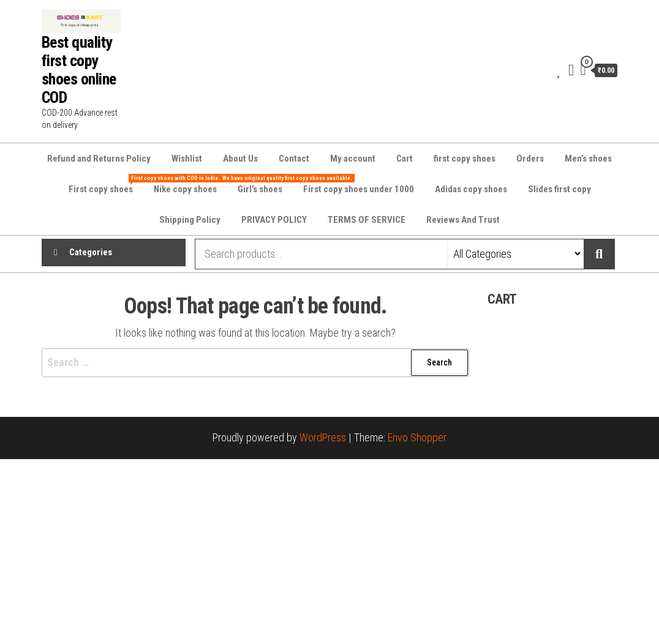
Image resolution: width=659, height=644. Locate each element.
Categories (91, 254)
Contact (294, 159)
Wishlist (187, 159)
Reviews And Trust (463, 220)
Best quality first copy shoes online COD (79, 70)
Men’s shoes (588, 159)
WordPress (323, 437)
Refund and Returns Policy (99, 159)
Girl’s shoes (260, 189)
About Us (240, 159)
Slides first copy (559, 189)
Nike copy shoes (185, 189)
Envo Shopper (417, 437)
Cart (405, 159)
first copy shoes (465, 159)
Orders (530, 159)
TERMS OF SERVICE (367, 220)
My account (353, 159)
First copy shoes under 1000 (359, 189)
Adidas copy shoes (471, 189)
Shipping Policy (190, 220)
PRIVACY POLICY (274, 220)
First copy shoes (105, 184)
